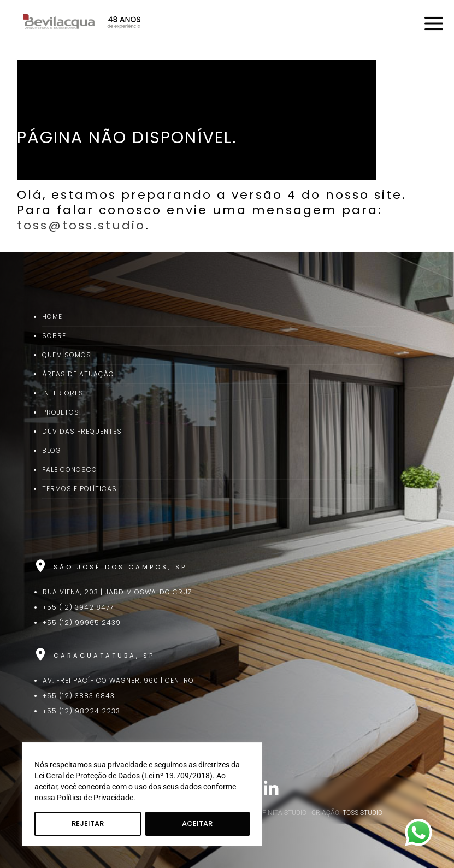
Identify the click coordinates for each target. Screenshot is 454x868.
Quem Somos (67, 355)
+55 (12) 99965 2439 (82, 622)
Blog (52, 450)
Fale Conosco (70, 470)
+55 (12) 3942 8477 (78, 607)
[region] (142, 794)
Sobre (54, 336)
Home (52, 317)
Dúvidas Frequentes (82, 431)
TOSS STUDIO (362, 813)
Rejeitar (88, 823)
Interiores (63, 393)
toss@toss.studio (81, 225)
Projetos (61, 412)
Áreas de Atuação (78, 374)
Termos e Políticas (79, 489)
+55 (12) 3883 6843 (79, 696)
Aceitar (197, 823)
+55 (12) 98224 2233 (81, 711)
